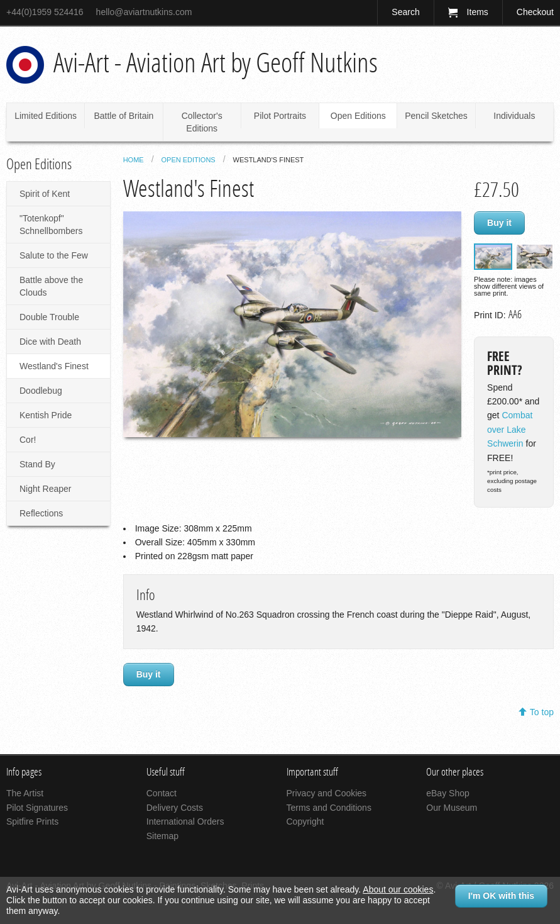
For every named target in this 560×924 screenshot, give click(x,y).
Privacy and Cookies (327, 793)
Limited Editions (46, 116)
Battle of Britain (124, 116)
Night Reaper (46, 489)
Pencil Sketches (436, 116)
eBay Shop (448, 793)
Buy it (499, 223)
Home (134, 160)
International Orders (185, 821)
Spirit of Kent (45, 194)
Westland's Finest (54, 366)
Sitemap (162, 836)
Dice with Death (50, 342)
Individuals (514, 116)
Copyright (305, 821)
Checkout (535, 12)
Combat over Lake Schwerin (510, 429)
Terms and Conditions (329, 808)
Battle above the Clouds (51, 286)
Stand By (37, 464)
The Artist (25, 793)
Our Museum (452, 808)
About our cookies (398, 889)
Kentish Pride (46, 415)
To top (542, 712)
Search (405, 12)
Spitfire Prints (32, 821)
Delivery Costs (175, 808)
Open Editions (358, 116)
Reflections (41, 513)
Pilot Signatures (37, 808)
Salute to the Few (54, 255)
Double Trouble (49, 317)
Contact (162, 793)
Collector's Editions (202, 122)
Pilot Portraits (280, 116)
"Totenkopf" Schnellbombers (51, 225)
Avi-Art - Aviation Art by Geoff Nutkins (216, 63)
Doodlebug (41, 391)
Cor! (28, 440)
